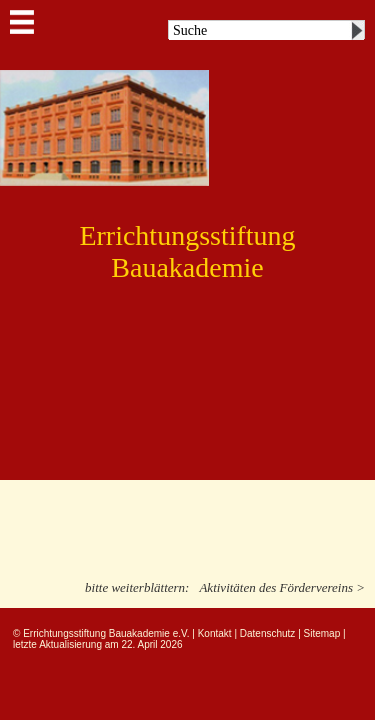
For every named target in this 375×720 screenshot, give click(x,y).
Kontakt (215, 633)
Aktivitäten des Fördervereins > (282, 587)
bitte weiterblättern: (137, 587)
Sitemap (322, 633)
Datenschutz (268, 633)
